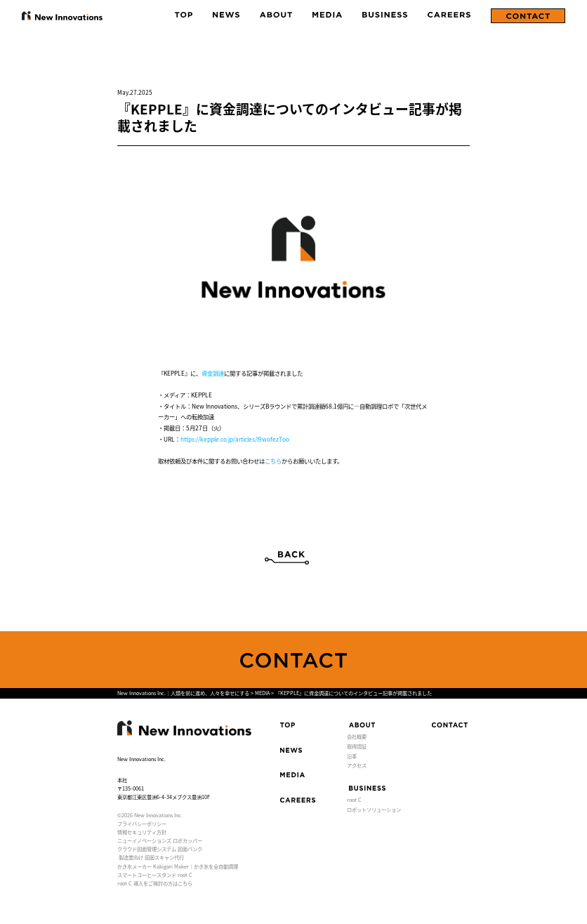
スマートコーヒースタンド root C (155, 875)
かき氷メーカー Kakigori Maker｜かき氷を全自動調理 (178, 866)
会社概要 (357, 737)
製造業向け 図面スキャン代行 (151, 857)
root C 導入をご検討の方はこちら (155, 883)
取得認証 (357, 746)
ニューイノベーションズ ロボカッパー (160, 840)
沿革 (352, 756)
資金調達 (213, 373)
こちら (273, 461)
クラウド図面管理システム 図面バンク (160, 849)
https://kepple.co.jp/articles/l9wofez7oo (235, 439)
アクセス (357, 765)
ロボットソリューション (374, 810)
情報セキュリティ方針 (142, 832)
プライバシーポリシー (142, 824)
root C (354, 800)
